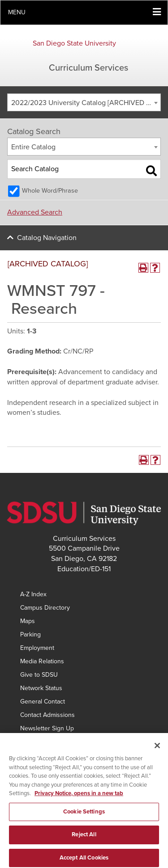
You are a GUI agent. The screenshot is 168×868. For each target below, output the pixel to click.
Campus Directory (45, 608)
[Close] (157, 750)
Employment (37, 648)
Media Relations (42, 661)
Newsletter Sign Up (47, 728)
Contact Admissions (47, 715)
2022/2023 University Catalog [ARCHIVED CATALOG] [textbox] (86, 103)
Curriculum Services (88, 68)
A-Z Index (33, 594)
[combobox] (84, 102)
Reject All (84, 840)
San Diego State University (74, 43)
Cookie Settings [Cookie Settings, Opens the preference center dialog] (84, 817)
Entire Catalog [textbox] (33, 147)
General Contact (43, 702)
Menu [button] (17, 12)
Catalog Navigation (47, 238)
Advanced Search (35, 212)
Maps (28, 621)
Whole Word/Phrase (50, 191)
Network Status (41, 688)
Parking (30, 634)
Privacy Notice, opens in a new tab (79, 798)
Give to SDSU (39, 675)
